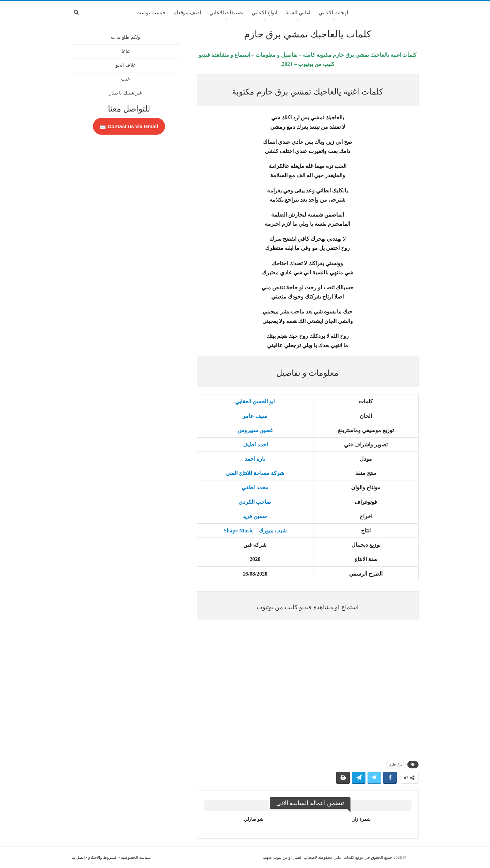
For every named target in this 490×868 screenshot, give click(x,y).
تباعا (126, 51)
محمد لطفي (255, 487)
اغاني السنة (298, 13)
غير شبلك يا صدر (126, 93)
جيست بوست (151, 13)
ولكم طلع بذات (126, 37)
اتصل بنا (78, 857)
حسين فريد (255, 516)
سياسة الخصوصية (136, 857)
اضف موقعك (187, 13)
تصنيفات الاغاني (226, 13)
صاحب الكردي (255, 502)
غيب (125, 79)
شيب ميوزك (273, 531)
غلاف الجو (126, 65)
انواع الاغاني (264, 13)
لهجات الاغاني (333, 13)
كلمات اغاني (344, 857)
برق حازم (396, 764)
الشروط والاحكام (103, 857)
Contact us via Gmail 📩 (129, 126)
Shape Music (239, 531)
